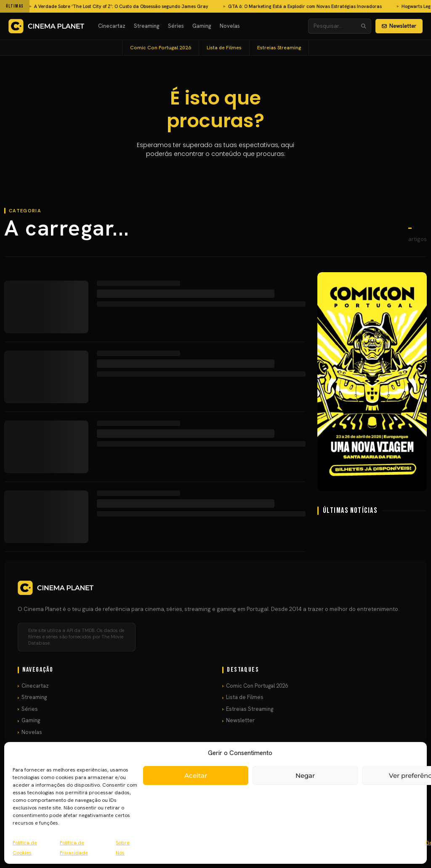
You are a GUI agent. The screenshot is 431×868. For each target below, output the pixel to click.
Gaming (202, 26)
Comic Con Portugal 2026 (161, 48)
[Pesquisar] (364, 26)
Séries (176, 26)
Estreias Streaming (279, 48)
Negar (305, 776)
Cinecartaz (112, 26)
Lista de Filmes (224, 48)
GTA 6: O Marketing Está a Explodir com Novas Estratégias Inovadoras (179, 6)
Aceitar (196, 776)
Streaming (147, 26)
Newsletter (399, 26)
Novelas (230, 26)
